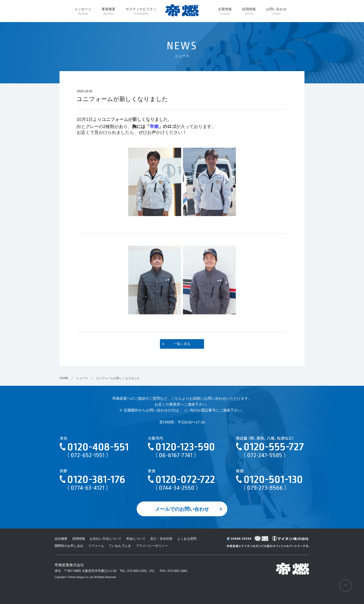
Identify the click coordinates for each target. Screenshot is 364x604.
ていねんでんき (120, 546)
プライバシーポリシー (152, 546)
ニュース (82, 378)
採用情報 (249, 11)
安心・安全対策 (161, 539)
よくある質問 (187, 539)
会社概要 (61, 539)
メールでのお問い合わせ (182, 509)
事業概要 (109, 11)
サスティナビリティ (141, 11)
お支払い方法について (106, 539)
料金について (136, 539)
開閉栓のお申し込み (69, 546)
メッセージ (83, 11)
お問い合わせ (276, 11)
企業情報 (225, 11)
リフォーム (96, 546)
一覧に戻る (182, 344)
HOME (64, 378)
